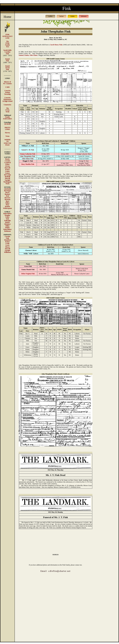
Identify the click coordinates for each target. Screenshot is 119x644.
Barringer (7, 191)
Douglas (7, 215)
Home (7, 17)
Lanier (7, 171)
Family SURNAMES (7, 118)
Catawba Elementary (7, 99)
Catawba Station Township (7, 92)
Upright (7, 180)
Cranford (7, 163)
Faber (7, 217)
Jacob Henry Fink (56, 45)
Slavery (8, 133)
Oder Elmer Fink (28, 159)
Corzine (7, 161)
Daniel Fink (7, 60)
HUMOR (7, 124)
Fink (7, 219)
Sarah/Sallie (7, 50)
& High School (7, 101)
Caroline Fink (7, 53)
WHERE (7, 140)
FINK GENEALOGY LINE (7, 36)
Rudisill (7, 177)
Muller (7, 228)
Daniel (7, 66)
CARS (8, 87)
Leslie (7, 243)
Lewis (7, 245)
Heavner (7, 198)
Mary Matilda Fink (28, 164)
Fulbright (7, 221)
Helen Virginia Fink (28, 274)
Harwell (7, 168)
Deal (7, 196)
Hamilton (7, 240)
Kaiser (7, 170)
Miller (7, 203)
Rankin (7, 207)
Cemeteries (7, 105)
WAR (7, 112)
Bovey (8, 192)
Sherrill (7, 178)
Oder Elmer (34, 55)
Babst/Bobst (7, 214)
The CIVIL (7, 109)
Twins (7, 136)
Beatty (7, 159)
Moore (7, 247)
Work (7, 184)
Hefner (7, 222)
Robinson (7, 231)
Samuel (21, 55)
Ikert (7, 201)
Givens (7, 166)
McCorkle (7, 175)
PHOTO (8, 128)
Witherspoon (7, 208)
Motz (8, 205)
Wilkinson (7, 252)
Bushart (7, 194)
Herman (7, 199)
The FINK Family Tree (7, 44)
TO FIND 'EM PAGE (7, 143)
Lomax (7, 173)
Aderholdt (7, 189)
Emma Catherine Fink (28, 154)
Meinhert (7, 224)
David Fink (7, 69)
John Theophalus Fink (28, 156)
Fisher (8, 164)
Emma (27, 55)
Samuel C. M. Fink (28, 150)
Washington (7, 182)
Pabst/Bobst (7, 229)
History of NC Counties (8, 83)
